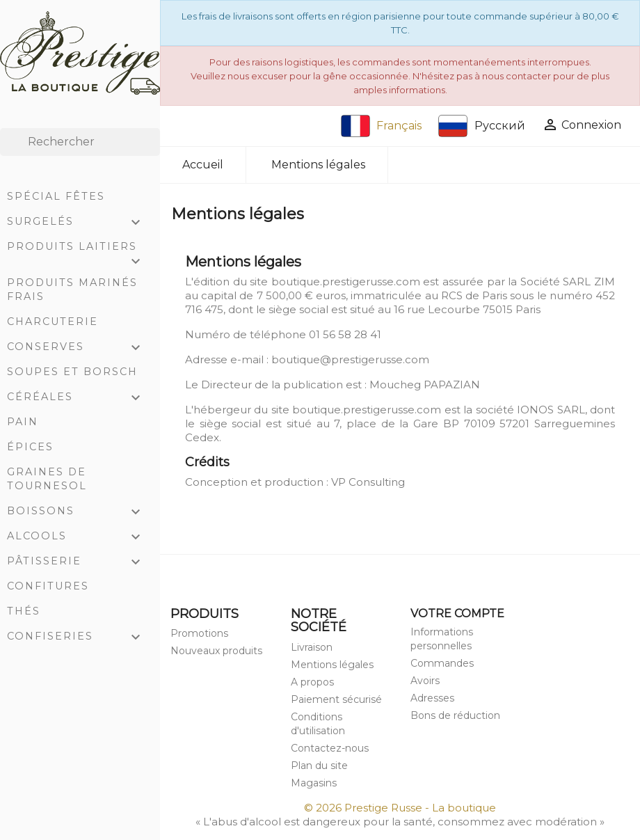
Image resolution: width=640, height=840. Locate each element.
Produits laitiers (80, 249)
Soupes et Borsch (72, 372)
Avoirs (425, 681)
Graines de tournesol (47, 479)
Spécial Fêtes (56, 196)
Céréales (80, 398)
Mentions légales (332, 665)
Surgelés (80, 223)
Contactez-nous (330, 748)
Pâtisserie (80, 562)
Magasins (314, 783)
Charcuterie (53, 322)
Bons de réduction (455, 715)
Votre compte (457, 613)
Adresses (432, 698)
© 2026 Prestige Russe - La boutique (400, 808)
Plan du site (319, 766)
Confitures (48, 586)
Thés (24, 611)
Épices (30, 447)
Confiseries (80, 637)
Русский (482, 126)
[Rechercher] (80, 142)
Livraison (312, 647)
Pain (23, 422)
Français (382, 126)
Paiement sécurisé (336, 699)
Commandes (442, 663)
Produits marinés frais (72, 290)
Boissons (80, 512)
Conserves (80, 348)
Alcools (80, 537)
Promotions (199, 633)
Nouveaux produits (216, 651)
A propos (312, 682)
